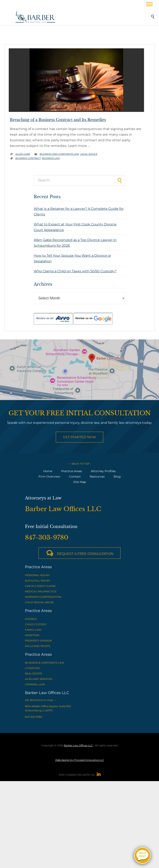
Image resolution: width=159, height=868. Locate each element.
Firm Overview (49, 477)
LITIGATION (32, 668)
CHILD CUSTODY (36, 624)
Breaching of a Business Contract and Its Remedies (58, 120)
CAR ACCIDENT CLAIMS (40, 586)
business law (51, 158)
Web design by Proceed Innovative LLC (80, 760)
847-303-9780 (34, 717)
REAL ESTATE (34, 674)
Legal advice (89, 154)
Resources (97, 477)
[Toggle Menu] (149, 4)
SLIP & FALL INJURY (38, 581)
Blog (117, 477)
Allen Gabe (23, 154)
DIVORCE (31, 619)
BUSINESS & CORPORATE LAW (45, 663)
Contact (75, 477)
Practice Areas (72, 471)
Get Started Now (80, 437)
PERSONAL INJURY (37, 575)
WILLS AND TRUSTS (37, 646)
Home (48, 471)
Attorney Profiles (103, 471)
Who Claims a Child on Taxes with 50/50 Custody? (75, 271)
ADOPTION (32, 635)
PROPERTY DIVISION (38, 641)
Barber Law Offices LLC (78, 745)
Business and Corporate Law (59, 154)
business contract (28, 158)
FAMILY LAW (33, 630)
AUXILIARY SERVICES (39, 679)
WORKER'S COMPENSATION (43, 597)
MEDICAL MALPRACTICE (41, 591)
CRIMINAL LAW (35, 684)
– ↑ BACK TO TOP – (80, 464)
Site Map (80, 482)
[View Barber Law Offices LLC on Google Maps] (79, 370)
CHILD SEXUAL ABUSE (39, 602)
